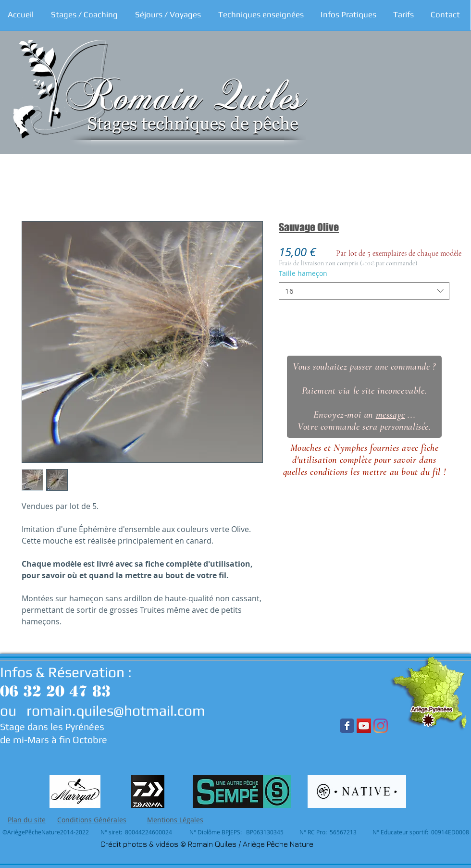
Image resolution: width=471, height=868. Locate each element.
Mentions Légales (175, 820)
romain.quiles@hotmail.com (116, 711)
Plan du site (27, 820)
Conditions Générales (92, 820)
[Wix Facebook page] (347, 726)
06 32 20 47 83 (55, 691)
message (390, 415)
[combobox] (364, 291)
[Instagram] (381, 726)
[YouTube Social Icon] (364, 726)
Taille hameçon (303, 273)
